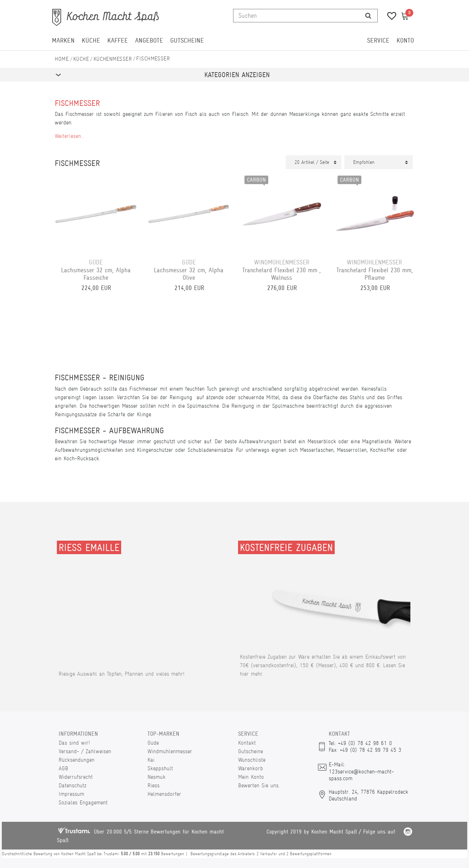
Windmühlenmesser (170, 751)
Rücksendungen (77, 760)
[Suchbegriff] (296, 16)
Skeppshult (160, 768)
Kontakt (247, 743)
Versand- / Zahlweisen (85, 751)
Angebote (149, 41)
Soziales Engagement (83, 802)
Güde (153, 743)
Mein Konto (251, 777)
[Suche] (368, 16)
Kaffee (118, 41)
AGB (63, 768)
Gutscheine (187, 41)
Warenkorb (250, 768)
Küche (91, 41)
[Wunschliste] (389, 17)
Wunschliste (252, 760)
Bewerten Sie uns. (259, 785)
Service (378, 41)
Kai (151, 760)
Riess (153, 785)
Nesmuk (157, 777)
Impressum (71, 794)
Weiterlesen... (69, 136)
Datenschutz (72, 785)
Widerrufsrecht (76, 777)
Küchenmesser (113, 59)
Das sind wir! (74, 743)
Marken (63, 41)
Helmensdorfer (164, 794)
